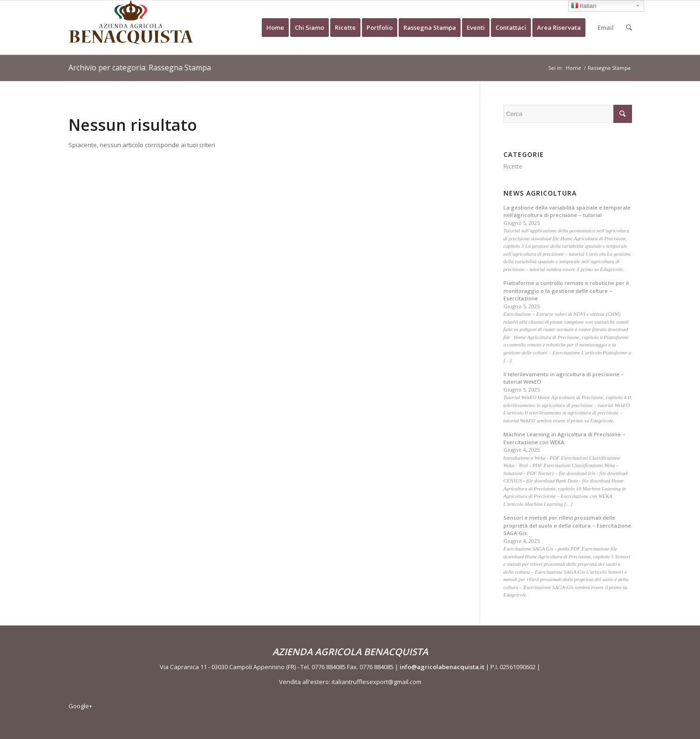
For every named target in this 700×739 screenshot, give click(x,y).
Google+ (80, 706)
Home (574, 68)
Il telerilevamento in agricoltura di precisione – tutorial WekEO (564, 378)
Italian (584, 7)
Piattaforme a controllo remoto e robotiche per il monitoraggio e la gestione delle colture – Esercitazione (566, 291)
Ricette (513, 166)
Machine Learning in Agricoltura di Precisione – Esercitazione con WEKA (564, 438)
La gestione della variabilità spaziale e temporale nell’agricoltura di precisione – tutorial (567, 211)
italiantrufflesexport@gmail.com (377, 682)
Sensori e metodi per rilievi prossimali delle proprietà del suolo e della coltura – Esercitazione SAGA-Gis (567, 525)
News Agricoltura (540, 193)
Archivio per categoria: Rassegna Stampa (140, 68)
